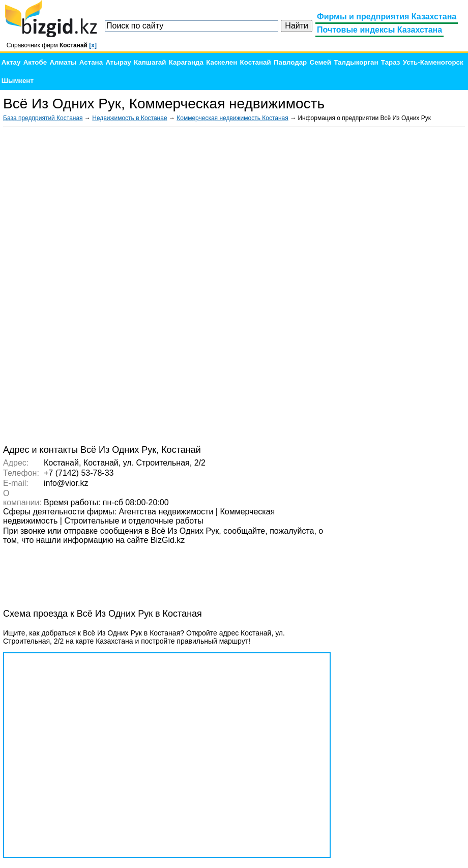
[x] (93, 45)
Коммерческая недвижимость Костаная (232, 118)
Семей (320, 62)
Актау (11, 62)
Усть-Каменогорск (433, 62)
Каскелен (222, 62)
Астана (91, 62)
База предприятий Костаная (43, 118)
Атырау (118, 62)
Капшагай (150, 62)
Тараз (391, 62)
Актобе (35, 62)
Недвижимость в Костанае (129, 118)
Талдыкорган (356, 62)
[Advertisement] (389, 285)
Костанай (256, 62)
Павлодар (290, 62)
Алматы (63, 62)
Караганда (186, 62)
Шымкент (18, 81)
